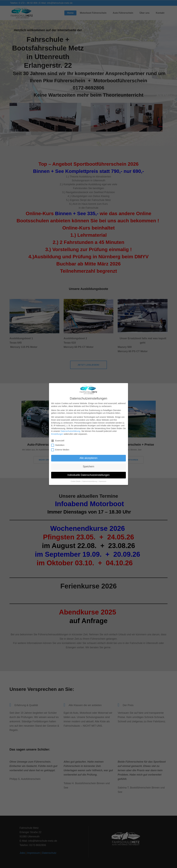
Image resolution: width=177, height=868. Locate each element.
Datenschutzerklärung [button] (90, 481)
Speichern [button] (89, 466)
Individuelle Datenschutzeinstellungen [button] (89, 475)
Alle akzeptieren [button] (89, 458)
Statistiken (59, 445)
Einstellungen (57, 434)
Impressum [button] (103, 481)
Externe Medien (61, 450)
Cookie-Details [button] (76, 481)
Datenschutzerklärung (70, 431)
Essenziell (59, 441)
